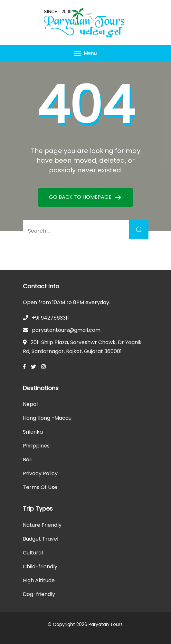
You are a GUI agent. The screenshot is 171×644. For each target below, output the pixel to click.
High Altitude (39, 580)
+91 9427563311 (50, 318)
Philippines (36, 446)
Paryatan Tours (106, 624)
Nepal (30, 404)
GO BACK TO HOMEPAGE (81, 197)
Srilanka (33, 432)
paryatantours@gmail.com (66, 330)
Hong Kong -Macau (47, 418)
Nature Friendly (42, 525)
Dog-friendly (39, 594)
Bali (27, 460)
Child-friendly (40, 567)
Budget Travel (41, 539)
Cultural (33, 553)
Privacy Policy (40, 473)
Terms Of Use (40, 487)
